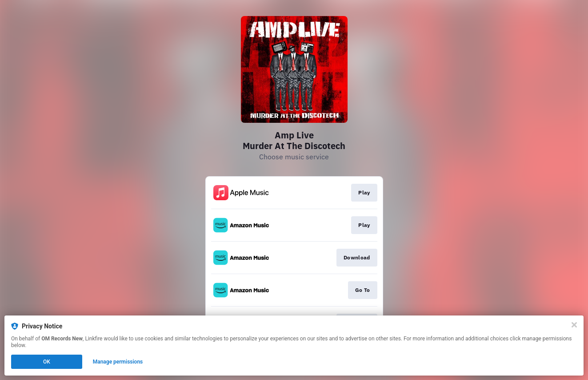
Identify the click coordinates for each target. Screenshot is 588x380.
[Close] (574, 325)
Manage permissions (118, 362)
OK (47, 362)
